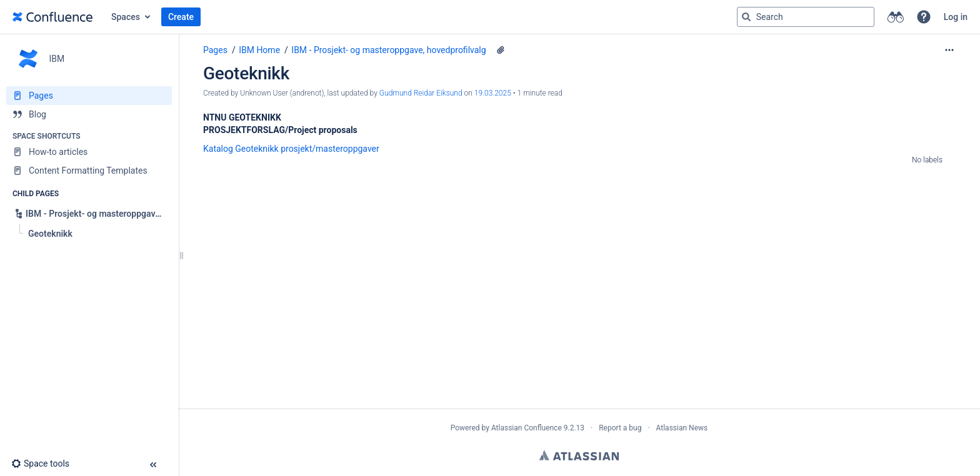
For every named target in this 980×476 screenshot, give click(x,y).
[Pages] (89, 96)
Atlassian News (682, 428)
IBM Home (259, 50)
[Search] (746, 17)
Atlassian (579, 455)
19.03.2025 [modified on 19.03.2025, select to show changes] (493, 93)
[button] (924, 17)
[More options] (949, 50)
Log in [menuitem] (956, 17)
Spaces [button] (126, 17)
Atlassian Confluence (527, 428)
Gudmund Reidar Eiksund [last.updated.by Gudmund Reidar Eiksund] (421, 93)
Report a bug (620, 428)
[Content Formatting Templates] (89, 171)
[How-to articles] (89, 152)
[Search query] (806, 17)
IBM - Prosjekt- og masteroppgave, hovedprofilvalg (388, 50)
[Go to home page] (52, 17)
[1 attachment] (501, 50)
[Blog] (89, 114)
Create (181, 17)
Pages (215, 50)
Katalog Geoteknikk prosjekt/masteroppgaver (291, 149)
